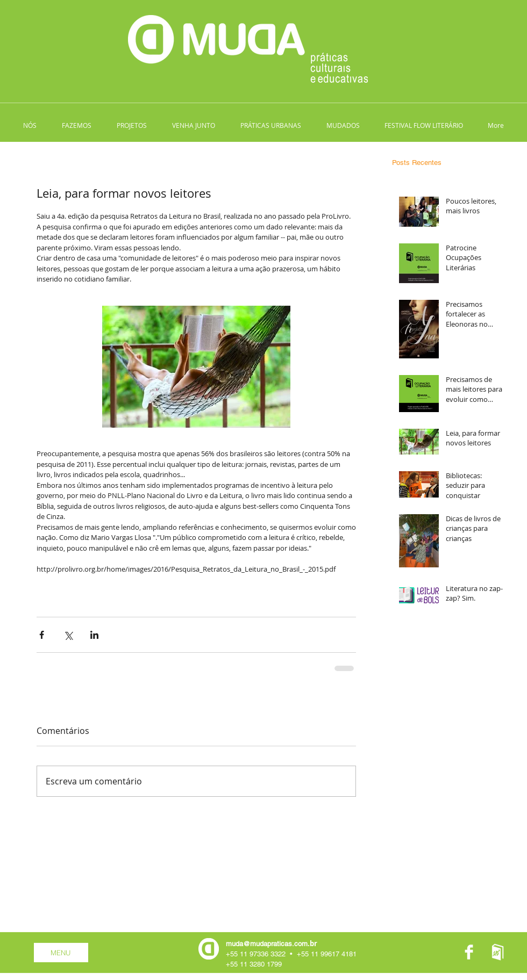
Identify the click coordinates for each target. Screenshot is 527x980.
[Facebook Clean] (469, 952)
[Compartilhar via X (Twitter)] (68, 635)
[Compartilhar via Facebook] (42, 635)
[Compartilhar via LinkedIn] (94, 635)
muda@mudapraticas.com (267, 944)
